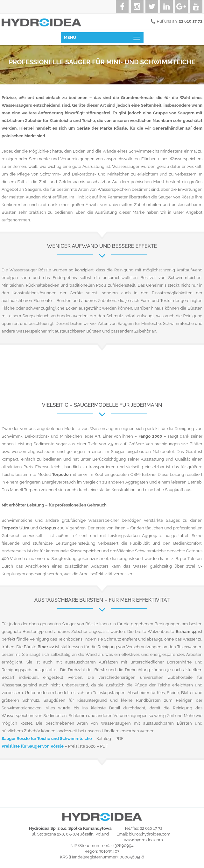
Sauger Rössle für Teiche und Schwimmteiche (47, 739)
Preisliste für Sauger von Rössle (33, 746)
